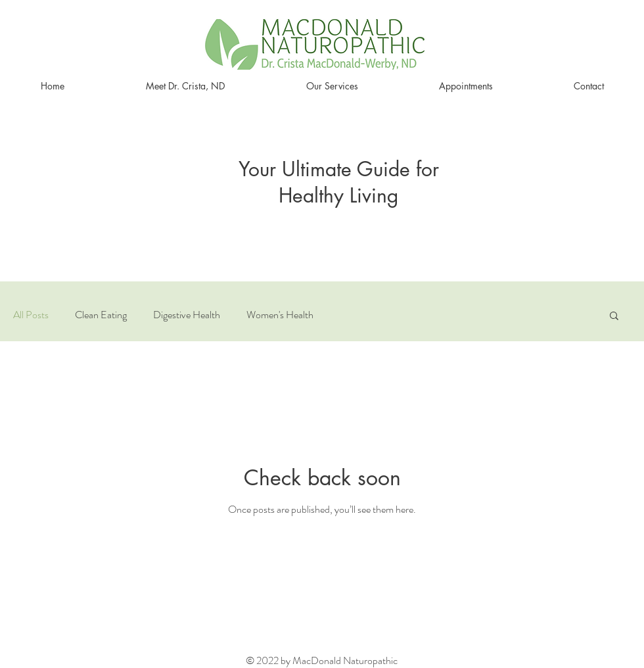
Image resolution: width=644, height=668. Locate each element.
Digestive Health (187, 315)
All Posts (31, 315)
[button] (614, 317)
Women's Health (280, 315)
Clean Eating (101, 315)
